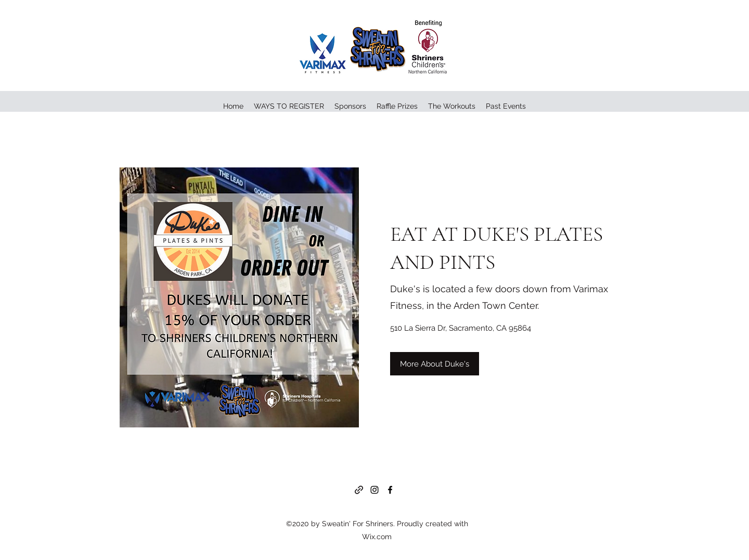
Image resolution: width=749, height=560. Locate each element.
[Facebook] (390, 490)
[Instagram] (374, 490)
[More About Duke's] (435, 364)
